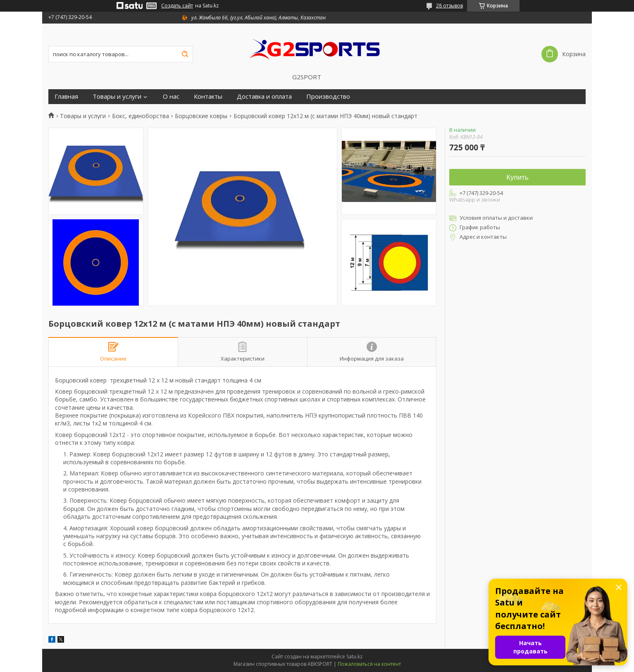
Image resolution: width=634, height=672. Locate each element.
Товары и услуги (117, 96)
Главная (66, 96)
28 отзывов (449, 6)
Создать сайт (177, 6)
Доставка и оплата (264, 96)
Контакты (208, 96)
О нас (171, 96)
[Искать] (185, 54)
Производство (328, 96)
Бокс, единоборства (141, 116)
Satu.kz (354, 657)
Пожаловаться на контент (369, 664)
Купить (517, 177)
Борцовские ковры (201, 116)
